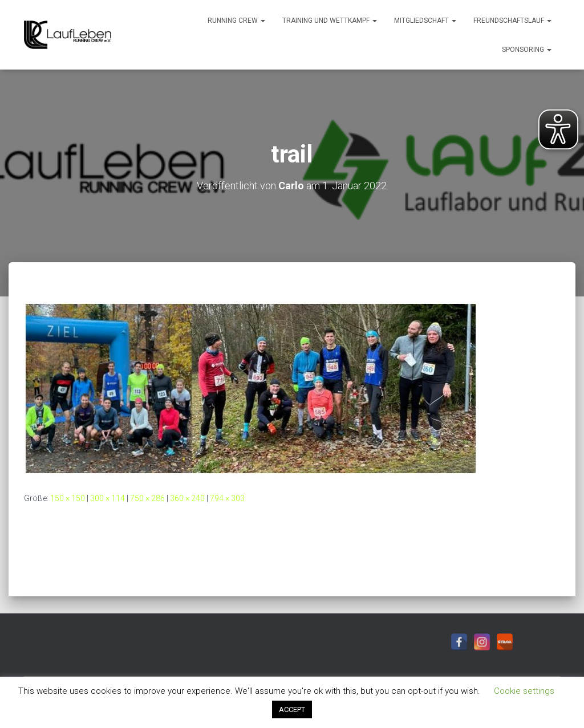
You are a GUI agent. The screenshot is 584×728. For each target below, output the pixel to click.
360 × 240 (187, 498)
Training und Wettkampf (330, 21)
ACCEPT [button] (292, 709)
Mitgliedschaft (425, 21)
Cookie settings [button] (524, 691)
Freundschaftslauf (512, 21)
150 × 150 (68, 498)
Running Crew (236, 21)
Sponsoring (527, 50)
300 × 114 (108, 498)
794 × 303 (227, 498)
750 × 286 (147, 498)
